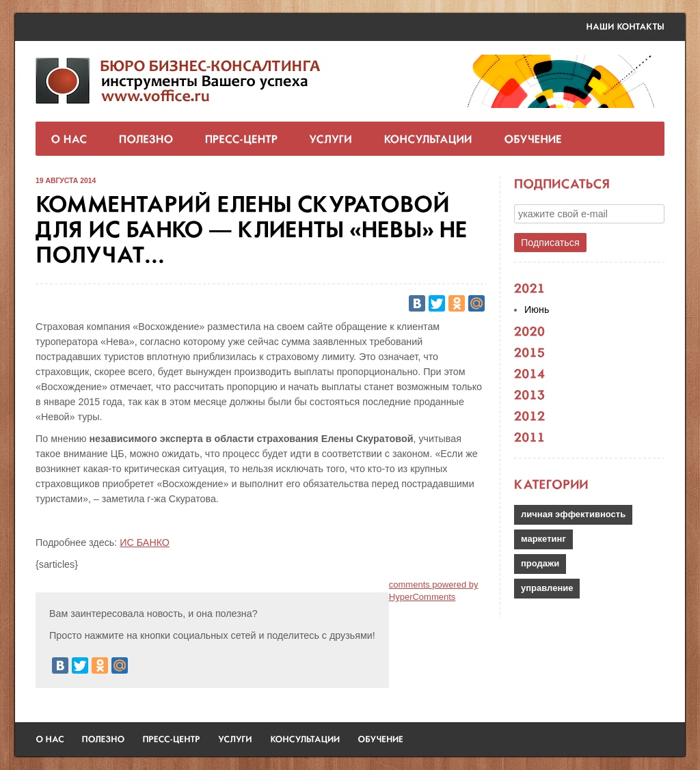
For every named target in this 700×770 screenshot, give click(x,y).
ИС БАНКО (145, 542)
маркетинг (543, 539)
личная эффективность (573, 514)
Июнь (537, 310)
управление (547, 588)
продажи (540, 563)
